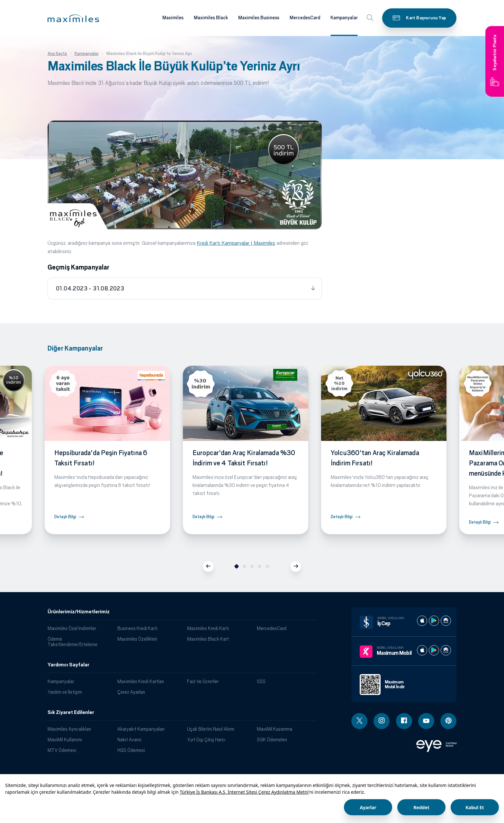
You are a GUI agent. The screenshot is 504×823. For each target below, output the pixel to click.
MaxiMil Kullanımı (65, 740)
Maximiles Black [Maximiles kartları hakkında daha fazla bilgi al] (211, 18)
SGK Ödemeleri (272, 740)
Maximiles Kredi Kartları (141, 681)
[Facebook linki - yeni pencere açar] (404, 721)
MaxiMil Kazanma (274, 729)
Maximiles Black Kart (208, 639)
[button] (73, 18)
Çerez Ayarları (131, 692)
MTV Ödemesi (62, 750)
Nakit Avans (129, 740)
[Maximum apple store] (422, 650)
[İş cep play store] (434, 621)
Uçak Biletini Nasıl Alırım (211, 729)
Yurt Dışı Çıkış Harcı (206, 740)
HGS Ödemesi (131, 750)
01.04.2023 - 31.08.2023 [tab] (90, 288)
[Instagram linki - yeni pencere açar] (382, 721)
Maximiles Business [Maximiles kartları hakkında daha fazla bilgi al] (259, 18)
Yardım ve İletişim (65, 692)
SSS (261, 681)
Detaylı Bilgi (65, 517)
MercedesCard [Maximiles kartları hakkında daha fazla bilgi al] (305, 18)
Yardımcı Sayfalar (68, 665)
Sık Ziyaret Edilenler (71, 712)
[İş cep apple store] (422, 621)
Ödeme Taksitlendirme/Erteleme (72, 642)
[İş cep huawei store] (446, 621)
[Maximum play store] (434, 650)
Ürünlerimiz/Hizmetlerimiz (79, 612)
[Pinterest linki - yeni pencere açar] (448, 721)
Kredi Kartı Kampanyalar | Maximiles (236, 243)
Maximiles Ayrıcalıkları (69, 729)
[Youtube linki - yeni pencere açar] (426, 721)
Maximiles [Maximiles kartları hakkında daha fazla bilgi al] (173, 18)
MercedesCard (272, 628)
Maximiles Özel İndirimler (72, 628)
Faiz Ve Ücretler (203, 681)
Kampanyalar (61, 681)
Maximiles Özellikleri (137, 639)
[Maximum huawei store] (446, 650)
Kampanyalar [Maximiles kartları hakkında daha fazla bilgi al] (344, 18)
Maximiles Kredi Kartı (208, 628)
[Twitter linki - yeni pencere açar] (359, 721)
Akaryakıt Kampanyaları (141, 729)
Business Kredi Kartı (137, 628)
